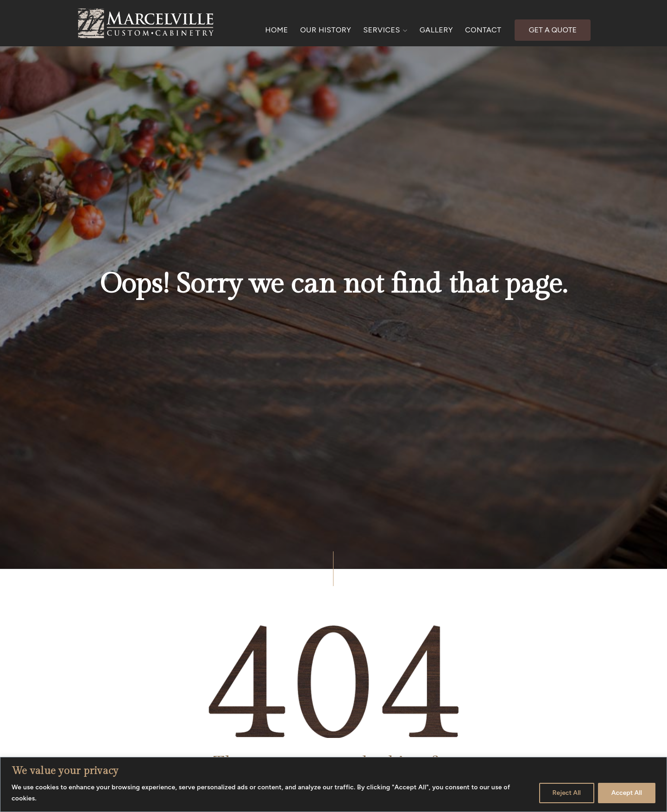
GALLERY (436, 30)
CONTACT (483, 30)
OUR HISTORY (326, 30)
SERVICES (385, 30)
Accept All (627, 793)
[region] (333, 784)
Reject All (567, 793)
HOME (277, 30)
